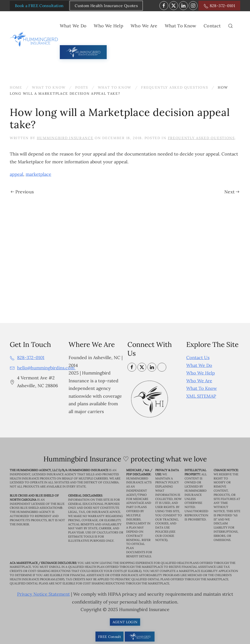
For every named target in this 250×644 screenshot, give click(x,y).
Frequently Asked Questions (201, 138)
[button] (230, 26)
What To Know (202, 388)
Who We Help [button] (109, 26)
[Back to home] (35, 39)
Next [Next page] (232, 192)
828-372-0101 (219, 6)
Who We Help (201, 373)
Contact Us (198, 358)
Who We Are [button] (144, 26)
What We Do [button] (73, 26)
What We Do (199, 365)
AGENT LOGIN (125, 622)
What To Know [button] (181, 26)
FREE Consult (109, 637)
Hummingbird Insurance (65, 138)
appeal (16, 174)
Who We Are (199, 381)
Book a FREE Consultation (39, 6)
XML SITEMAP (201, 396)
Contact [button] (212, 26)
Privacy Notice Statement (43, 594)
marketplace (38, 174)
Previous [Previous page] (22, 192)
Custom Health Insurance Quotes (106, 6)
